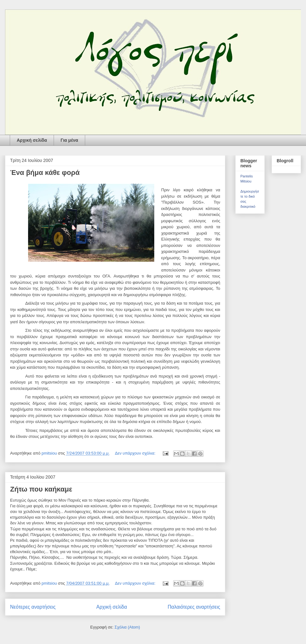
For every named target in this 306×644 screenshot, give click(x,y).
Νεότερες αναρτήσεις (33, 607)
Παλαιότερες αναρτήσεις (194, 607)
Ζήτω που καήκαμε (41, 489)
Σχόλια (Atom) (127, 627)
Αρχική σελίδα (32, 140)
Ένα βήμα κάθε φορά (45, 173)
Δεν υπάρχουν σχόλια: (136, 453)
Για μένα (69, 140)
